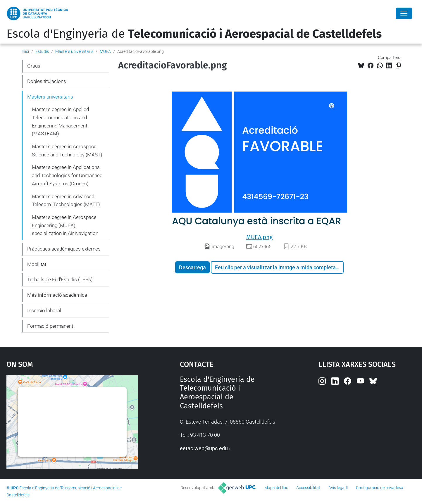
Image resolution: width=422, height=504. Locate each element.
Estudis (42, 51)
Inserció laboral (44, 310)
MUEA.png (259, 237)
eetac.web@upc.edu (204, 448)
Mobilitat (37, 264)
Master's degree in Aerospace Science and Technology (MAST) (67, 151)
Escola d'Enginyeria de (194, 34)
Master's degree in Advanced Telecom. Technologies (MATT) (66, 201)
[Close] (404, 13)
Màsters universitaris (74, 51)
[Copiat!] (398, 66)
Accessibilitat (308, 488)
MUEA (105, 51)
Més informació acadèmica (57, 295)
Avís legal (337, 488)
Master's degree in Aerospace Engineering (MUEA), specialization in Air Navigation (65, 225)
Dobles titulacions (47, 81)
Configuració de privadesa (380, 488)
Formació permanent (50, 326)
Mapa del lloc (276, 488)
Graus (34, 66)
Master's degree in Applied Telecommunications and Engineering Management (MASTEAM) (60, 121)
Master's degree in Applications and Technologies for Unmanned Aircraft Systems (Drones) (67, 175)
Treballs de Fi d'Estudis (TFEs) (60, 279)
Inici (25, 51)
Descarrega (192, 267)
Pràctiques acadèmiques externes (64, 249)
